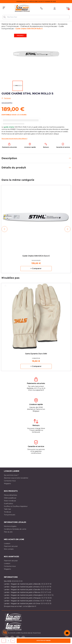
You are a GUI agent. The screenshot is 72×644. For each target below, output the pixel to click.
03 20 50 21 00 (17, 581)
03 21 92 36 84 (47, 598)
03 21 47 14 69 (46, 592)
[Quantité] (8, 641)
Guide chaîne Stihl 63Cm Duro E (36, 256)
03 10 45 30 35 (46, 604)
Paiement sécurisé (11, 546)
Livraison (7, 543)
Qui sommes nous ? (11, 475)
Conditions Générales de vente (15, 529)
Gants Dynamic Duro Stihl (36, 354)
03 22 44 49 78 (46, 587)
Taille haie (7, 509)
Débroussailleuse (10, 498)
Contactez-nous (10, 481)
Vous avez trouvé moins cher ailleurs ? (14, 139)
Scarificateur (8, 504)
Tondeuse (8, 512)
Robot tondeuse (10, 501)
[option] (36, 229)
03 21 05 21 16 (49, 595)
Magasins (7, 484)
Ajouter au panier (44, 640)
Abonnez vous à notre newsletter (16, 478)
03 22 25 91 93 (46, 584)
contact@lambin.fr (29, 606)
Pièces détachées (10, 495)
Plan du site (8, 532)
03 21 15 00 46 (46, 590)
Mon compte (9, 549)
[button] (4, 229)
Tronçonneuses (10, 515)
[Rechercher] (36, 17)
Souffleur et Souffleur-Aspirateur (16, 506)
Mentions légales (10, 526)
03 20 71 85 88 (46, 601)
